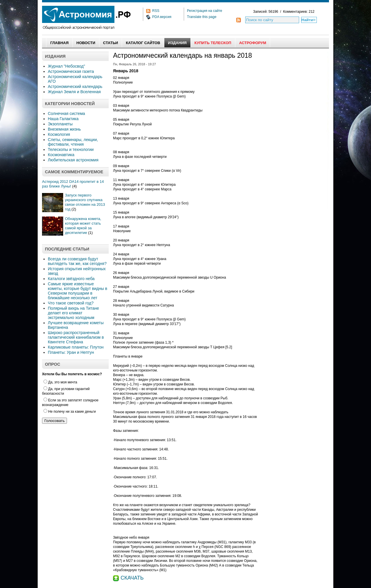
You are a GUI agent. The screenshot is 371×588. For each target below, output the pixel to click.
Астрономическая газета (71, 71)
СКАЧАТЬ (132, 578)
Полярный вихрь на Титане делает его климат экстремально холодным (73, 313)
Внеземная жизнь (64, 129)
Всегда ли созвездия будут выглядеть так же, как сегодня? (77, 261)
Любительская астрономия (73, 160)
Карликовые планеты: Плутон (76, 347)
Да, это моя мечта (60, 382)
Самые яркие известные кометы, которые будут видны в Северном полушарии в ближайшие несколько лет (78, 291)
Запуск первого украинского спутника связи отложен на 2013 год (85, 202)
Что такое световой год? (71, 303)
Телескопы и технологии (71, 149)
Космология (59, 134)
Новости (86, 43)
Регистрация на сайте (205, 11)
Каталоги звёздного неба (71, 279)
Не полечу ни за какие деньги (70, 412)
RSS (156, 11)
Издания (177, 43)
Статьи (111, 43)
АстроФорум (253, 43)
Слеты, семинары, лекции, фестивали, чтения (73, 142)
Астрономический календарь (75, 86)
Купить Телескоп (213, 43)
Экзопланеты (60, 124)
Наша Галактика (63, 119)
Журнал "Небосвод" (66, 66)
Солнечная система (66, 113)
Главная (59, 43)
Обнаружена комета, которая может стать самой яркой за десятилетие (83, 226)
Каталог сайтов (143, 43)
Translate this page (202, 17)
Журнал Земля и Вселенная (74, 92)
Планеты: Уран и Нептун (71, 352)
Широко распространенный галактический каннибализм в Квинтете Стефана (76, 337)
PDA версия (162, 17)
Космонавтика (61, 155)
